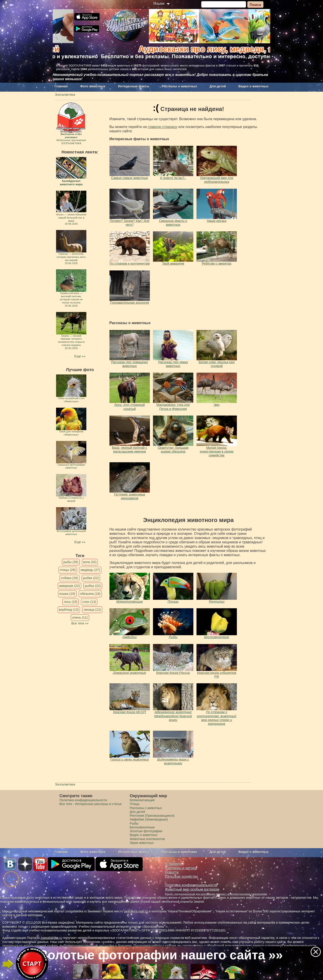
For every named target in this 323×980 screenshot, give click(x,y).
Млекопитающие (130, 602)
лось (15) (71, 602)
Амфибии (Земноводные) (149, 819)
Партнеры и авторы (181, 868)
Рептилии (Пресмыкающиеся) (152, 816)
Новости (172, 872)
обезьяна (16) (90, 594)
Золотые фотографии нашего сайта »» (161, 955)
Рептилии (217, 602)
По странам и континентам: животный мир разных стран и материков (217, 718)
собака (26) (69, 578)
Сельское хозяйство (181, 877)
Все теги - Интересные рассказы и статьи (91, 804)
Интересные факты (134, 86)
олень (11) (80, 617)
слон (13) (89, 602)
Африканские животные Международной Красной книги (173, 716)
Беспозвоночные (217, 637)
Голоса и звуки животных (130, 759)
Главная (61, 86)
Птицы (173, 602)
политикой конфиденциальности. (292, 946)
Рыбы (173, 637)
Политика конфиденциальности (83, 800)
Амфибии (130, 637)
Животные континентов (147, 839)
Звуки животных (142, 843)
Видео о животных (253, 86)
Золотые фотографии (146, 831)
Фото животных (93, 86)
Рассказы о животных (179, 86)
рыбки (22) (91, 578)
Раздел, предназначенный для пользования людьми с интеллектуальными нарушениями (216, 894)
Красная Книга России (173, 673)
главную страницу (163, 127)
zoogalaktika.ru (51, 938)
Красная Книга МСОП (129, 712)
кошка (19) (67, 594)
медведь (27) (90, 570)
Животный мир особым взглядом (192, 889)
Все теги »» (80, 623)
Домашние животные (130, 673)
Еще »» (80, 356)
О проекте (173, 864)
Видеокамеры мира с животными (173, 761)
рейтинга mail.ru (136, 911)
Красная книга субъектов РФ (217, 675)
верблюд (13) (69, 610)
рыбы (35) (71, 562)
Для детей (218, 86)
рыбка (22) (93, 586)
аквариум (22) (70, 586)
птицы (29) (68, 570)
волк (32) (90, 562)
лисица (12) (92, 610)
